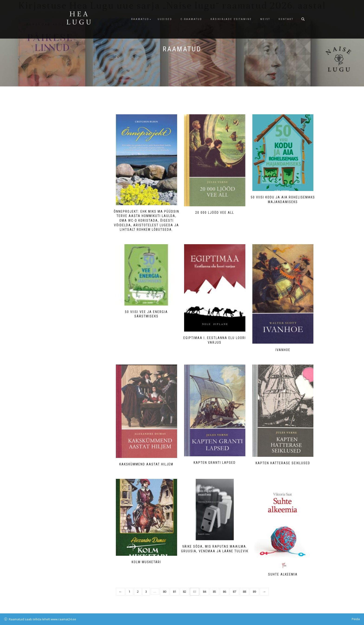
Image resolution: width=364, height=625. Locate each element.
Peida (356, 619)
